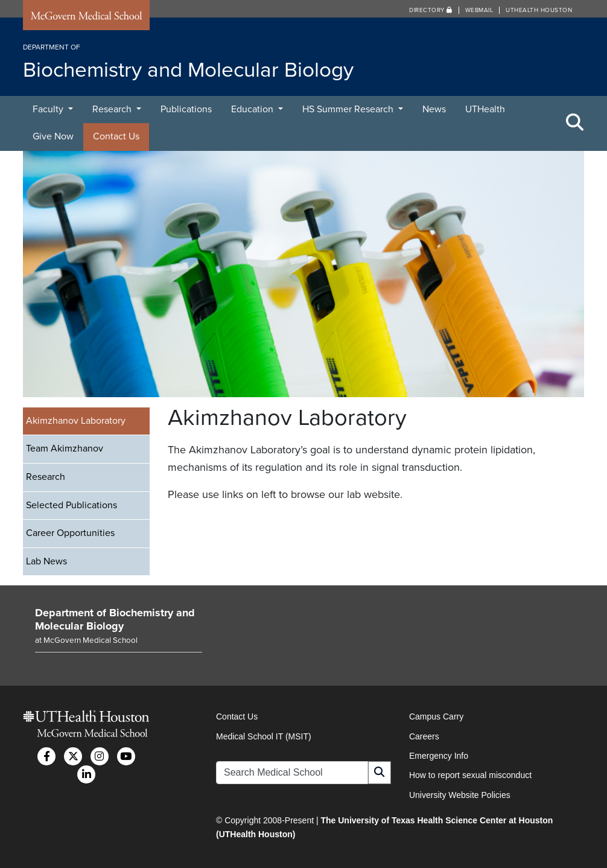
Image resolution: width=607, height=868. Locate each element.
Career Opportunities (70, 533)
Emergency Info (439, 756)
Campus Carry (436, 716)
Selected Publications (72, 505)
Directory (431, 10)
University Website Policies (460, 795)
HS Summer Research (349, 109)
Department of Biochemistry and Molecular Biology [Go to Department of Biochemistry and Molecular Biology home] (115, 619)
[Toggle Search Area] (575, 123)
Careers (424, 736)
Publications (186, 109)
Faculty (49, 109)
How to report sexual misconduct (470, 775)
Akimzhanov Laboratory (76, 421)
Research (113, 109)
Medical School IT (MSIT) (264, 736)
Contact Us (116, 136)
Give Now (53, 136)
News (434, 109)
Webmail (479, 10)
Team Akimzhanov (65, 448)
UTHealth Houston (539, 10)
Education (253, 109)
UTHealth (485, 109)
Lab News (46, 561)
